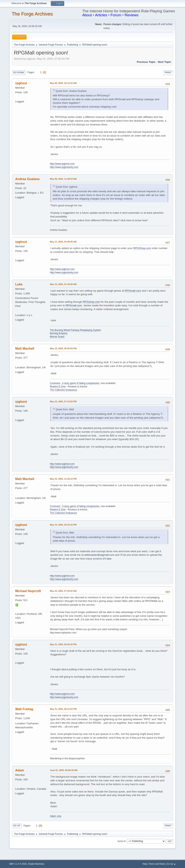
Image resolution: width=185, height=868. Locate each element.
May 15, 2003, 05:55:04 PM (63, 348)
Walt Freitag (24, 709)
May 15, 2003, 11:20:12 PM (63, 479)
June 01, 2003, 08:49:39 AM (64, 770)
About (87, 15)
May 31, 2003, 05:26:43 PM (63, 644)
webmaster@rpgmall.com (99, 555)
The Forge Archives (32, 14)
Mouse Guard (57, 337)
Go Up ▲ (171, 864)
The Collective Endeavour (64, 390)
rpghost (21, 83)
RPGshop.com (91, 302)
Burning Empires (59, 333)
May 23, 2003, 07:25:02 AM (63, 591)
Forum (116, 15)
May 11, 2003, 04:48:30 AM (63, 242)
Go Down (19, 73)
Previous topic (146, 62)
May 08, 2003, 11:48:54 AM (63, 179)
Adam (20, 770)
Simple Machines (36, 864)
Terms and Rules (157, 864)
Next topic (164, 62)
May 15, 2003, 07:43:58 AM (63, 284)
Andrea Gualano (27, 179)
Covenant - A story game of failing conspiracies (75, 383)
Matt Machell (25, 349)
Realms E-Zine (58, 387)
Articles (101, 15)
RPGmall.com (133, 291)
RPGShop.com (142, 248)
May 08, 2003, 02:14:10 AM (63, 83)
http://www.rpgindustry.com (64, 167)
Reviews (132, 15)
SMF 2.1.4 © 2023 (18, 864)
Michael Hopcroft (28, 591)
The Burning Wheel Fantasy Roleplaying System (76, 330)
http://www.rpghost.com (62, 164)
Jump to (121, 841)
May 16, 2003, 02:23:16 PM (63, 525)
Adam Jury (56, 816)
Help (145, 864)
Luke (19, 284)
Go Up (17, 826)
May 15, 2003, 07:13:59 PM (63, 402)
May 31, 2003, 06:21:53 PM (63, 709)
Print (168, 73)
